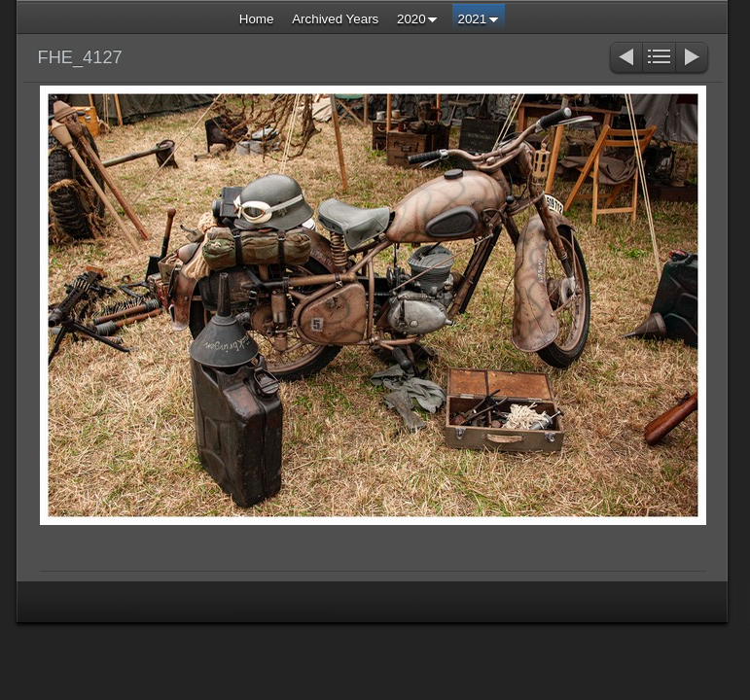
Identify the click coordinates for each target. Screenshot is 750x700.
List (659, 59)
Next (693, 59)
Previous (625, 59)
